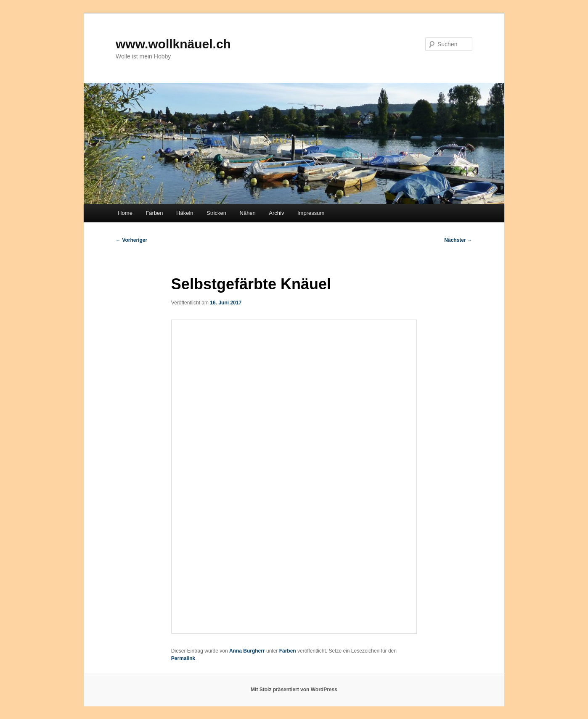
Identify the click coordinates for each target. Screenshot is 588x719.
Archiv (276, 213)
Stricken (216, 213)
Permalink (183, 658)
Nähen (248, 213)
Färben (154, 213)
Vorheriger (131, 240)
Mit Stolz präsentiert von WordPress (294, 690)
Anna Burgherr (247, 651)
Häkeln (185, 213)
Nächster (458, 240)
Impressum (311, 213)
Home (125, 213)
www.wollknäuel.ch (173, 44)
